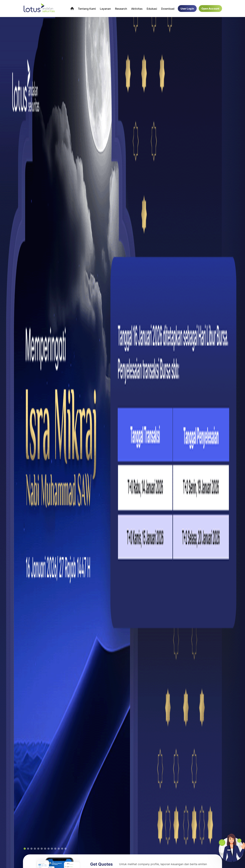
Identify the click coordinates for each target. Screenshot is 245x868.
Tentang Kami (87, 9)
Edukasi (152, 9)
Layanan (105, 9)
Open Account (210, 9)
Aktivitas (137, 9)
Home (72, 9)
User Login (187, 9)
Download (168, 9)
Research (121, 9)
